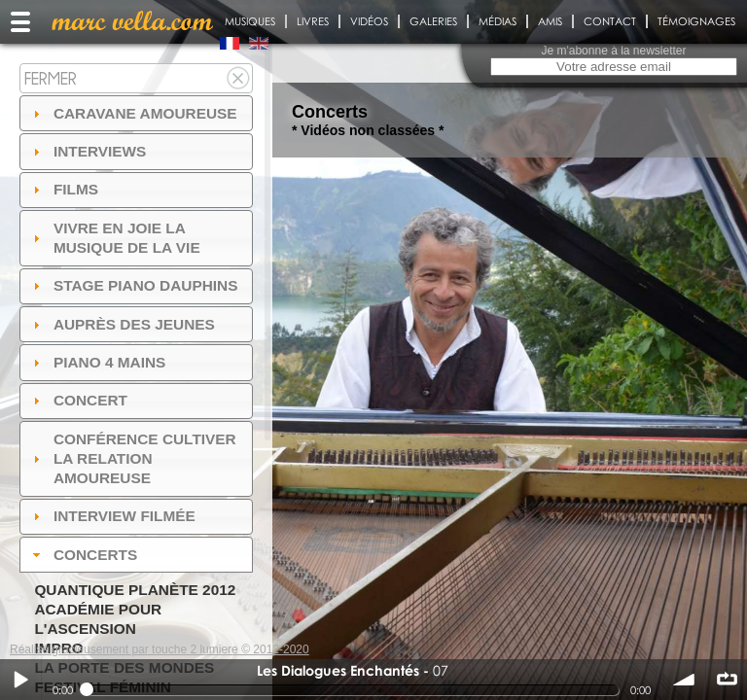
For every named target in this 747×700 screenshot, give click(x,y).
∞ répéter (727, 680)
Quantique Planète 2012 (135, 590)
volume (685, 680)
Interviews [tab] (88, 151)
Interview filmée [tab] (112, 516)
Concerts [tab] (83, 555)
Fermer (51, 78)
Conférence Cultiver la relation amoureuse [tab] (132, 458)
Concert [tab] (78, 400)
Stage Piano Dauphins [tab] (133, 285)
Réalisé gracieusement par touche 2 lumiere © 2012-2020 (160, 649)
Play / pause (20, 680)
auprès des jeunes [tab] (122, 324)
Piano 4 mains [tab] (97, 362)
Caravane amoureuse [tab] (133, 113)
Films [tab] (63, 189)
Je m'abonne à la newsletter (613, 51)
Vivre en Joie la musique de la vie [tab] (114, 238)
